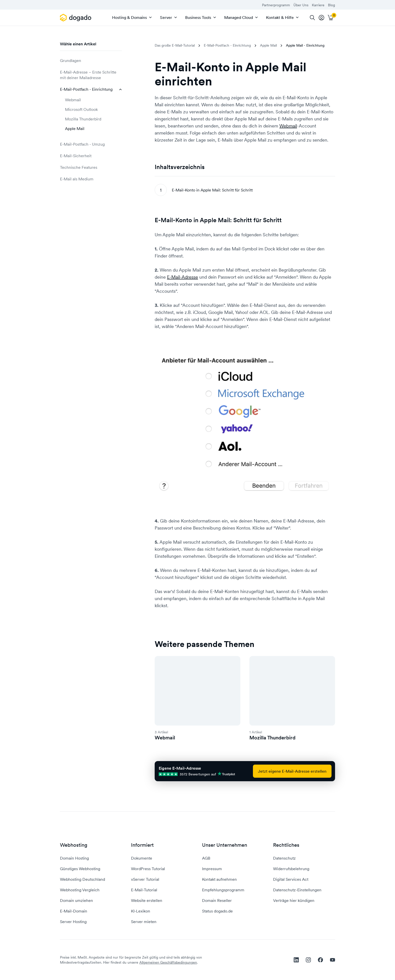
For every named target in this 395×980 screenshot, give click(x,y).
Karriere (318, 5)
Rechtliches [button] (286, 845)
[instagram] (308, 960)
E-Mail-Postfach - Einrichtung (91, 89)
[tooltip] (321, 18)
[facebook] (320, 960)
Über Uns (301, 5)
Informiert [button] (142, 845)
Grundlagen (91, 60)
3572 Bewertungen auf (197, 774)
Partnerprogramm (276, 5)
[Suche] (312, 18)
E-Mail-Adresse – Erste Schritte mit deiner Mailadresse (91, 75)
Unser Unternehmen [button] (225, 845)
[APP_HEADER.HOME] (76, 18)
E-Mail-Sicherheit (91, 156)
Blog (332, 5)
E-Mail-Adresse (183, 277)
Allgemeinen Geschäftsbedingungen (168, 962)
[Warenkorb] (331, 18)
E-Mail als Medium (91, 179)
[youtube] (333, 960)
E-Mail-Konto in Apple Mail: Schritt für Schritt (212, 190)
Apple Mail (75, 128)
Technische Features (91, 167)
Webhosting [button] (74, 845)
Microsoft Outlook (81, 109)
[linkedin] (296, 960)
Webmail (73, 100)
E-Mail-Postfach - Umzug (91, 144)
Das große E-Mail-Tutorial (175, 45)
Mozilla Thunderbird (83, 119)
